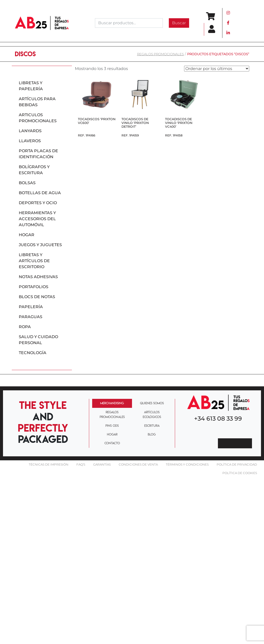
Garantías (102, 464)
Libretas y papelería (31, 86)
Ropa (25, 327)
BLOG (152, 434)
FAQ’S (81, 464)
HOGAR (112, 434)
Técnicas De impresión (49, 464)
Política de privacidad (237, 464)
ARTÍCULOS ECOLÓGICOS (152, 414)
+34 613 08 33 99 (218, 418)
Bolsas (27, 183)
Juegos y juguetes (40, 245)
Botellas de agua (40, 193)
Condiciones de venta (138, 464)
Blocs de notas (37, 297)
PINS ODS (112, 426)
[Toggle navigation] (242, 23)
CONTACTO (112, 443)
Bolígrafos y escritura (34, 170)
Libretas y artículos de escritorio (34, 261)
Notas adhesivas (38, 277)
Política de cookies (240, 473)
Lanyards (30, 131)
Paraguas (31, 317)
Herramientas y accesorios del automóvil (37, 219)
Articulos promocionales (38, 118)
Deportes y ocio (38, 203)
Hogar (27, 235)
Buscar (179, 23)
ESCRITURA (152, 426)
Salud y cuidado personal (38, 340)
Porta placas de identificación (38, 154)
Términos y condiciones (187, 464)
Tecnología (33, 353)
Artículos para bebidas (37, 102)
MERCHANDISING (112, 403)
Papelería (31, 307)
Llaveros (30, 141)
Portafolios (34, 287)
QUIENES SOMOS (152, 403)
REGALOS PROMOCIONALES (160, 54)
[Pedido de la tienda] (217, 69)
